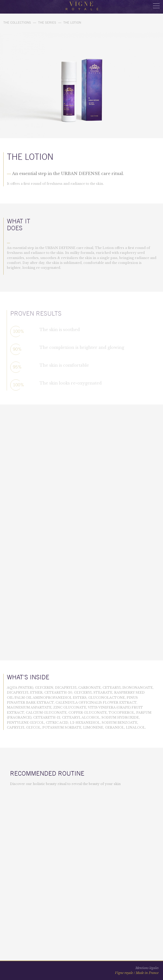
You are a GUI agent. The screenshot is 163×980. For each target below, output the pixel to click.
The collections (17, 23)
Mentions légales (147, 968)
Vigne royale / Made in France (137, 973)
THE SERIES (47, 23)
